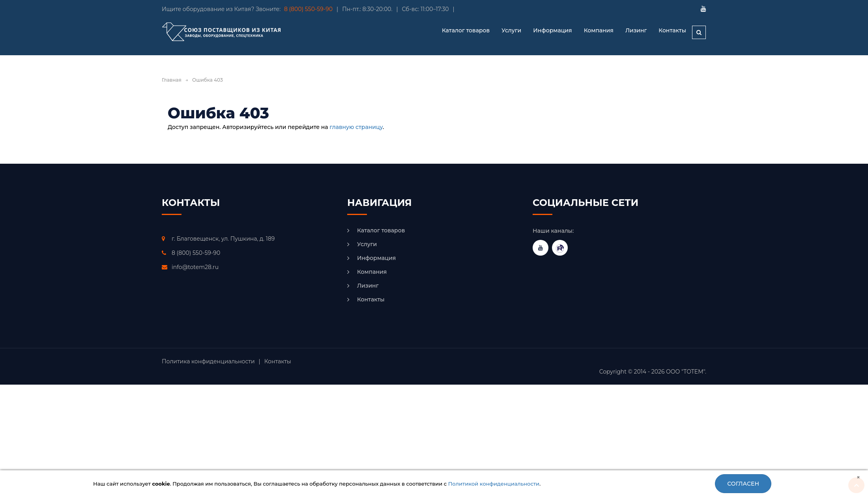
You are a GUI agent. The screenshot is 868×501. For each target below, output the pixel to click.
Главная (172, 80)
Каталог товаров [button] (466, 30)
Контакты (672, 30)
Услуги (367, 244)
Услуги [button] (511, 30)
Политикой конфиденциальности (494, 484)
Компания (599, 30)
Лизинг (636, 30)
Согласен (743, 484)
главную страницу (356, 127)
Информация (376, 258)
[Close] (858, 477)
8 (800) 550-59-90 (308, 9)
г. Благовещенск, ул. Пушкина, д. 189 (223, 239)
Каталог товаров (381, 230)
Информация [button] (552, 30)
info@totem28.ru (195, 267)
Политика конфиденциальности (208, 361)
